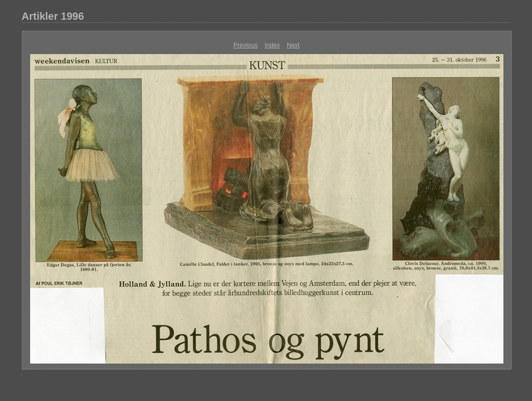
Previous (245, 45)
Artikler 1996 (53, 16)
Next (293, 45)
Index (272, 45)
